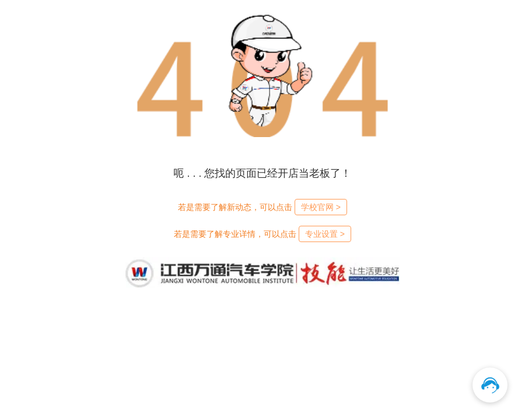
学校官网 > (321, 207)
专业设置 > (325, 234)
